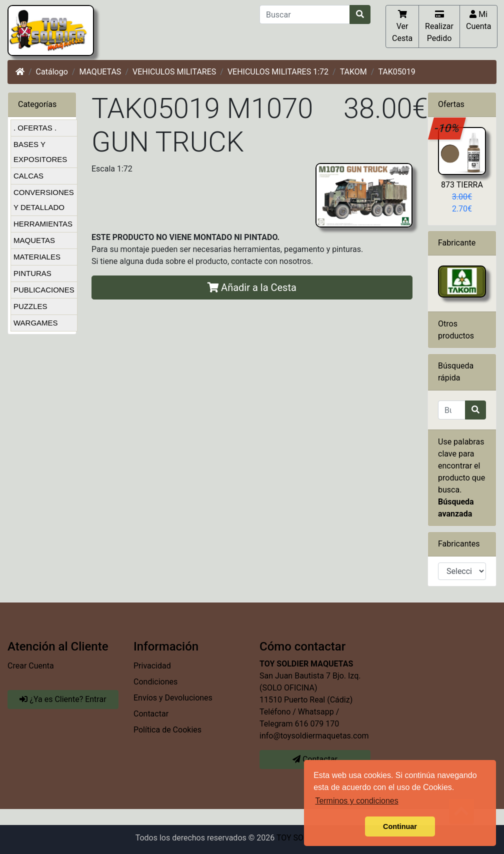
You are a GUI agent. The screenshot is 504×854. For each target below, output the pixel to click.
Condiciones (155, 682)
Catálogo (52, 72)
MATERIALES (37, 257)
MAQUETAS (100, 72)
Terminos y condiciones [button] (356, 801)
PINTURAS (32, 273)
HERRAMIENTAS (43, 224)
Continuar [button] (400, 826)
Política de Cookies (167, 730)
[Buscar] (305, 14)
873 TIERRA (462, 185)
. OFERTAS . (35, 128)
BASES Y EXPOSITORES (40, 152)
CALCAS (28, 176)
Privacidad (152, 666)
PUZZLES (30, 306)
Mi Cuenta (479, 20)
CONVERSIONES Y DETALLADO (44, 200)
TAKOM (353, 72)
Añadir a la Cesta (252, 287)
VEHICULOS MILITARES (174, 72)
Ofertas (451, 104)
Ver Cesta (402, 26)
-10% (447, 128)
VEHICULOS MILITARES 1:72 (278, 72)
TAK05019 (396, 72)
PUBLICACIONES (44, 290)
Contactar (151, 714)
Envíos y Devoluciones (173, 698)
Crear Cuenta (31, 666)
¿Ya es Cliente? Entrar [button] (63, 699)
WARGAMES (36, 323)
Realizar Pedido (439, 26)
